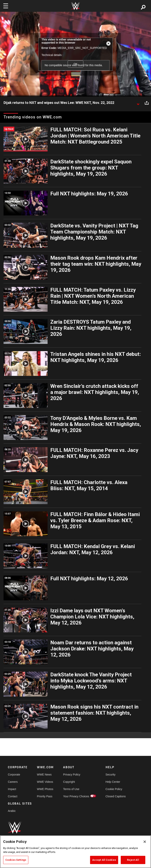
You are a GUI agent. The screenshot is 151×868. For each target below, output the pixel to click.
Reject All (133, 860)
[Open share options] (147, 103)
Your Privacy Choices (76, 796)
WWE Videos (45, 782)
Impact (12, 789)
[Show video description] (138, 103)
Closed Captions (116, 796)
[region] (75, 852)
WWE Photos (45, 789)
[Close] (145, 842)
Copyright (69, 782)
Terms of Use (71, 789)
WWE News (44, 775)
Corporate (14, 775)
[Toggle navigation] (6, 6)
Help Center (113, 782)
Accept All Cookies (104, 860)
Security (111, 775)
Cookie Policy (114, 789)
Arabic (12, 811)
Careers (13, 782)
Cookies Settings (16, 860)
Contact (13, 796)
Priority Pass (45, 796)
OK (75, 64)
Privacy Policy (72, 775)
